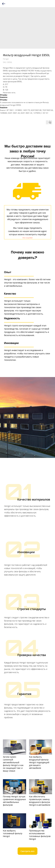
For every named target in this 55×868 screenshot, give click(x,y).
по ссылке (27, 238)
